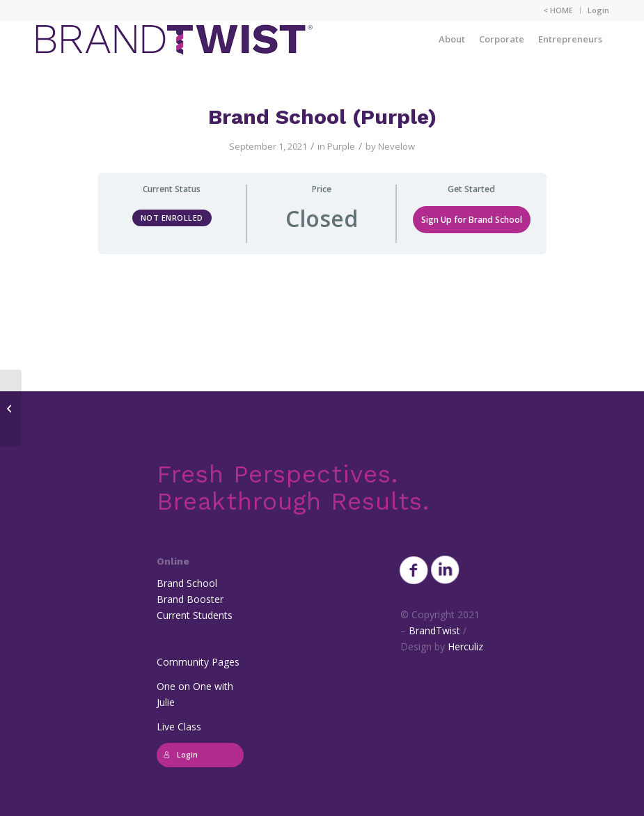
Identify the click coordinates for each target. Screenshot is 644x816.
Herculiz (465, 646)
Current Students (195, 615)
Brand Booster (190, 599)
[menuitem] (558, 10)
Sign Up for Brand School (472, 220)
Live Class (179, 727)
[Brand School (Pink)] (11, 408)
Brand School (187, 583)
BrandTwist (434, 630)
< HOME (558, 10)
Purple (341, 146)
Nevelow (396, 146)
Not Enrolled (172, 218)
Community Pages (198, 662)
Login (598, 10)
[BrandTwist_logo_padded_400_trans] (174, 39)
